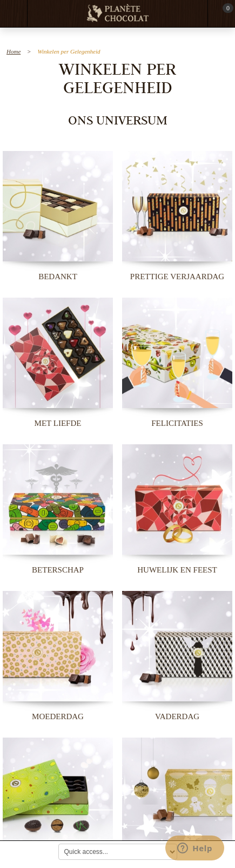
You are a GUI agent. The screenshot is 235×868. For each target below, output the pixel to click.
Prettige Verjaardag (177, 277)
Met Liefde (58, 423)
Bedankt (58, 277)
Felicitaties (177, 423)
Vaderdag (177, 716)
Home (14, 51)
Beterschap (58, 570)
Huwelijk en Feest (177, 570)
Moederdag (58, 716)
